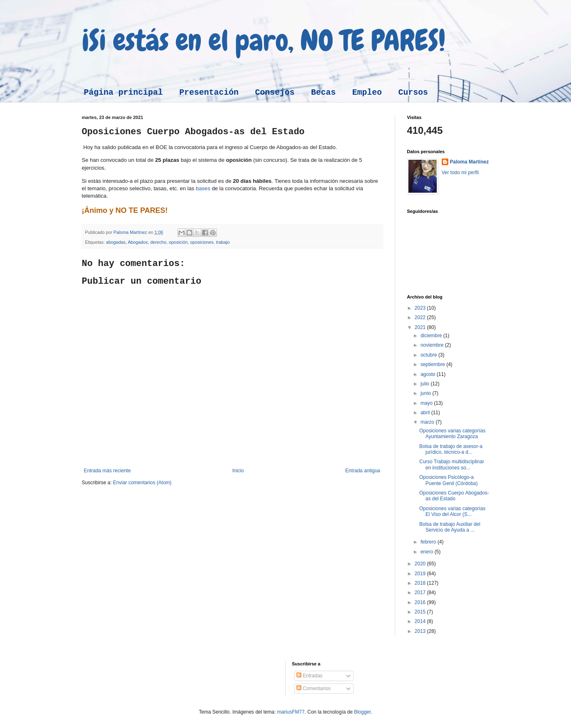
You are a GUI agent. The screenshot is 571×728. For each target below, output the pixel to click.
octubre (429, 355)
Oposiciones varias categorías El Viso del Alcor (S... (452, 511)
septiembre (433, 364)
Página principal (124, 92)
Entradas (309, 676)
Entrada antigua (363, 471)
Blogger (362, 712)
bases (203, 188)
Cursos (413, 92)
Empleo (367, 92)
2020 (421, 564)
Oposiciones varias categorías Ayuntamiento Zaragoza (452, 434)
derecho (158, 242)
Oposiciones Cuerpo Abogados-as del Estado (454, 496)
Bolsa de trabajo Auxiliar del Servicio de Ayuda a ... (450, 527)
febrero (429, 542)
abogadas (116, 242)
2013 (421, 631)
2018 (421, 583)
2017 (421, 593)
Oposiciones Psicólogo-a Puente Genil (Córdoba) (448, 480)
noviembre (432, 345)
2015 (421, 612)
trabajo (223, 242)
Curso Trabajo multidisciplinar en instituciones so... (451, 464)
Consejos (275, 92)
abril (426, 413)
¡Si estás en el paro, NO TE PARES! (264, 40)
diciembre (432, 336)
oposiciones (202, 242)
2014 (421, 621)
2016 (421, 602)
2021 (421, 327)
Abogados (138, 242)
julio (425, 384)
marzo (428, 422)
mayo (427, 403)
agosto (428, 374)
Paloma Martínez (470, 162)
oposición (178, 242)
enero (427, 552)
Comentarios (313, 688)
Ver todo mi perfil (460, 173)
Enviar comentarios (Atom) (142, 483)
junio (426, 393)
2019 (421, 574)
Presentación (209, 92)
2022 (421, 317)
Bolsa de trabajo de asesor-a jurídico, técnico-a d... (451, 449)
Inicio (238, 471)
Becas (324, 92)
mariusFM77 (291, 712)
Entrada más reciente (107, 471)
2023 (421, 308)
